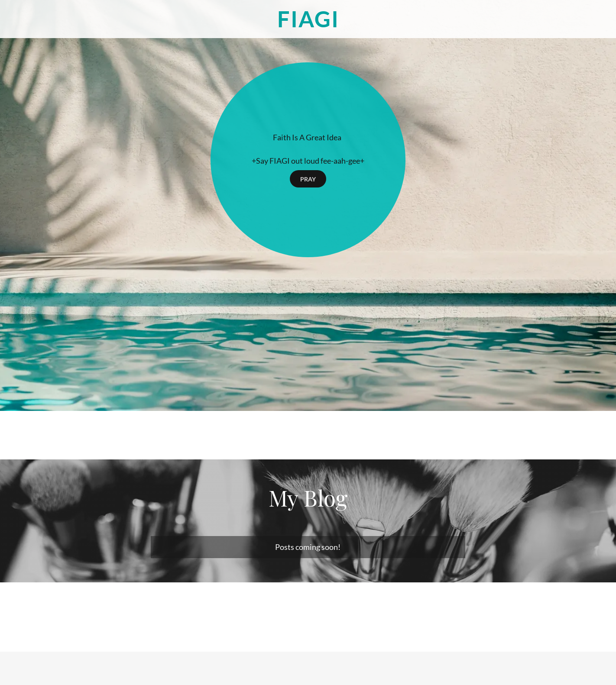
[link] (308, 24)
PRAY (308, 179)
